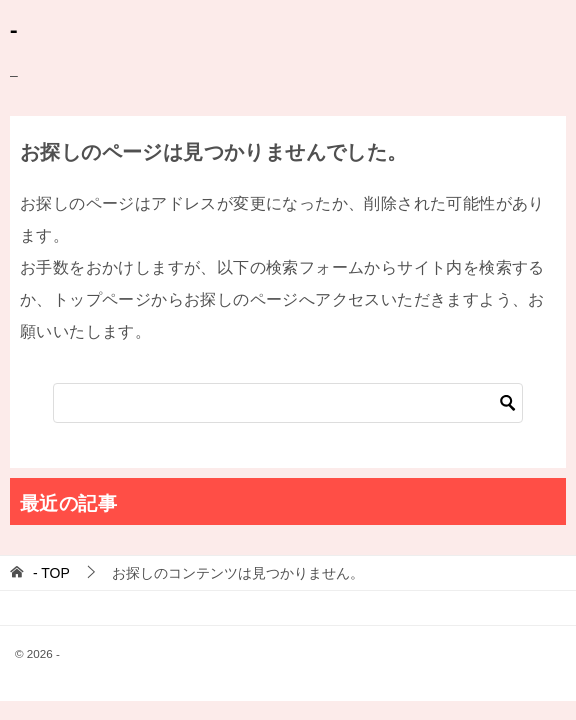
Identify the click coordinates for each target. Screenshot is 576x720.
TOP (51, 573)
